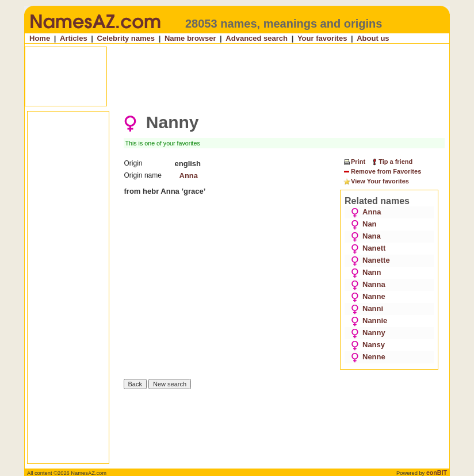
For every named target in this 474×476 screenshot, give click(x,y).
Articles (74, 38)
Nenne (368, 357)
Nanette (370, 260)
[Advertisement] (238, 76)
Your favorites (322, 38)
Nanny (368, 333)
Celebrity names (126, 38)
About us (373, 38)
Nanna (368, 284)
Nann (366, 272)
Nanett (368, 248)
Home (40, 38)
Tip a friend (391, 162)
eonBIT (437, 473)
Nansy (368, 345)
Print (354, 162)
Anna (189, 176)
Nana (366, 236)
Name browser (190, 38)
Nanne (368, 296)
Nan (364, 224)
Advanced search (257, 38)
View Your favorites (376, 182)
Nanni (367, 308)
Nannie (369, 320)
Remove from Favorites (382, 172)
